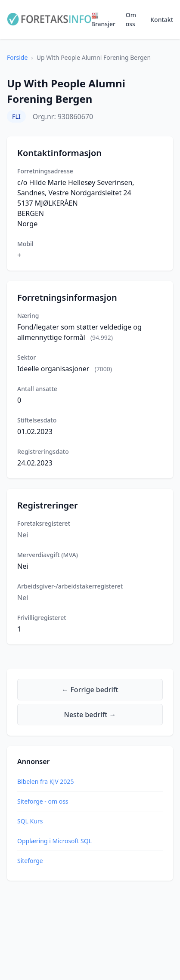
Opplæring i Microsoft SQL (54, 841)
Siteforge (30, 861)
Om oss (131, 19)
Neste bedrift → (90, 715)
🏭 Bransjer (103, 19)
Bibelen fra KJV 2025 (45, 781)
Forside (17, 57)
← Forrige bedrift (90, 690)
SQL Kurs (30, 821)
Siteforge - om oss (43, 801)
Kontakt (162, 20)
